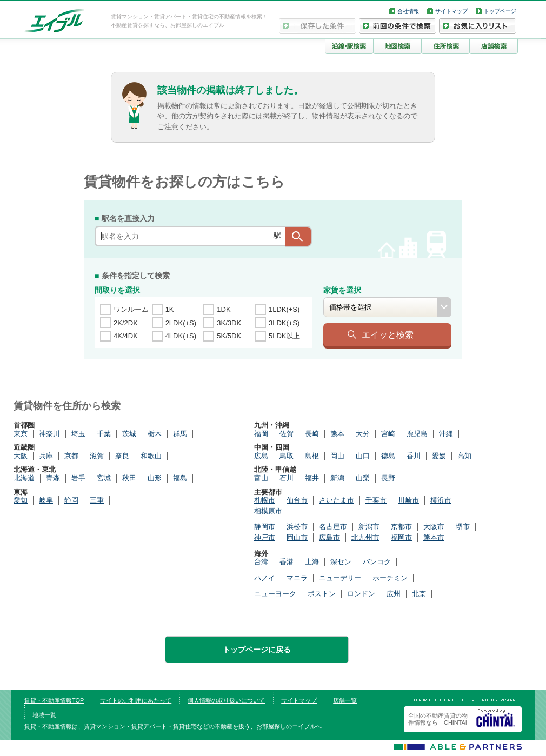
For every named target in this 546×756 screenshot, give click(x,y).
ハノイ (265, 578)
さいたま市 (337, 500)
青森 (53, 478)
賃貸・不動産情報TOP (54, 700)
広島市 (329, 537)
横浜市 (441, 500)
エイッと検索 (388, 334)
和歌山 (151, 456)
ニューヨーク (275, 594)
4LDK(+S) (181, 336)
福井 (312, 478)
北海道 (24, 478)
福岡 (261, 434)
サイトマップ (451, 11)
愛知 (21, 500)
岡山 (337, 456)
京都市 (401, 527)
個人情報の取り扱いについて (226, 700)
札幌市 (265, 500)
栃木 (155, 434)
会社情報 (408, 11)
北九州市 (365, 537)
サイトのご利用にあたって (136, 700)
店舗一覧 (345, 700)
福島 (180, 478)
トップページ (500, 11)
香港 (287, 562)
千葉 (104, 434)
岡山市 (297, 537)
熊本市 (434, 537)
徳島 (388, 456)
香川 (414, 456)
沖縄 (446, 434)
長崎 (312, 434)
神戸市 (265, 537)
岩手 (78, 478)
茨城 (129, 434)
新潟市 (369, 527)
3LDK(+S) (284, 323)
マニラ (297, 578)
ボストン (322, 594)
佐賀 (287, 434)
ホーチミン (390, 578)
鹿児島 (417, 434)
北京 (419, 594)
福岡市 (401, 537)
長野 (388, 478)
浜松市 (297, 527)
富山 (261, 478)
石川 (287, 478)
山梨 (363, 478)
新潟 (337, 478)
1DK (224, 309)
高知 (464, 456)
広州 (394, 594)
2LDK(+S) (181, 323)
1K (170, 309)
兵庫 (46, 456)
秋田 (129, 478)
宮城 (104, 478)
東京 (21, 434)
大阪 (21, 456)
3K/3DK (229, 323)
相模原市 (268, 511)
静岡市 (265, 527)
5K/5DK (229, 336)
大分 (363, 434)
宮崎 (388, 434)
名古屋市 (333, 527)
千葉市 (376, 500)
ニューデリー (340, 578)
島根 (312, 456)
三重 (97, 500)
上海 (312, 562)
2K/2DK (126, 323)
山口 (363, 456)
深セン (341, 562)
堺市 (463, 527)
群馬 (180, 434)
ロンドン (361, 594)
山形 (155, 478)
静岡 (71, 500)
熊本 (337, 434)
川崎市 (408, 500)
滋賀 (97, 456)
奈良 (122, 456)
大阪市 (434, 527)
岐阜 (46, 500)
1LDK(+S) (284, 309)
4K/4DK (126, 336)
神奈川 (49, 434)
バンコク (377, 562)
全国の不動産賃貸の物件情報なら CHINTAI (438, 719)
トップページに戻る (257, 650)
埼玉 (78, 434)
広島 (261, 456)
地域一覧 (44, 715)
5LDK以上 (285, 336)
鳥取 (287, 456)
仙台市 (297, 500)
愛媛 (439, 456)
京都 (71, 456)
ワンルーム (131, 309)
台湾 (261, 562)
